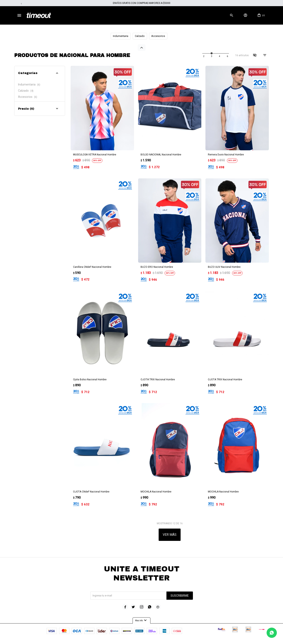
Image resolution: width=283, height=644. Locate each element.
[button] (231, 15)
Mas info (142, 616)
